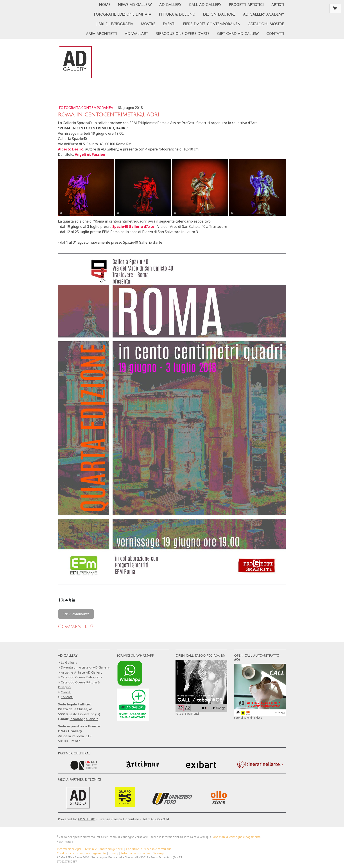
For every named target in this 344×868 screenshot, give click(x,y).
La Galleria (69, 662)
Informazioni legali (69, 849)
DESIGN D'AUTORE (219, 14)
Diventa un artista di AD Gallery (85, 667)
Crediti (66, 692)
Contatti (67, 697)
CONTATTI (275, 34)
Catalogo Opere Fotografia (82, 677)
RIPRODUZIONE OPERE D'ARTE (182, 34)
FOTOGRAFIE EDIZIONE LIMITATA (123, 14)
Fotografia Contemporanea (86, 108)
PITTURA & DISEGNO (177, 14)
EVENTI (169, 24)
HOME (105, 5)
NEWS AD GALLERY (135, 5)
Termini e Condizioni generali (104, 849)
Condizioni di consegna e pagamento (236, 837)
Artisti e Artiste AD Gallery (82, 672)
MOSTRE (148, 24)
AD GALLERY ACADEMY (263, 14)
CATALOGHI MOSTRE (266, 24)
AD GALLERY (170, 5)
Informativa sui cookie (136, 853)
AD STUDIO (87, 819)
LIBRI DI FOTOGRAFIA (114, 24)
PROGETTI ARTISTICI (246, 5)
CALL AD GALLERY (205, 5)
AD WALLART (136, 34)
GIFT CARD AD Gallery (238, 34)
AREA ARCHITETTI (102, 34)
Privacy (114, 853)
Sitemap (159, 853)
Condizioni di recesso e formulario (149, 849)
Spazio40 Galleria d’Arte (133, 227)
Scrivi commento (76, 614)
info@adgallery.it (84, 719)
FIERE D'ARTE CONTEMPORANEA (211, 24)
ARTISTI (278, 5)
